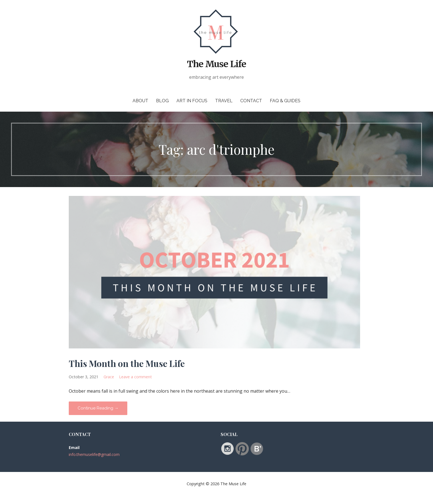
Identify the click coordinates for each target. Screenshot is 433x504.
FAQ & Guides (285, 101)
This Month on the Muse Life (127, 363)
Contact (251, 101)
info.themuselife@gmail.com (94, 454)
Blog (162, 101)
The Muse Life (216, 64)
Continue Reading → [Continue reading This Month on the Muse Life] (98, 408)
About (140, 101)
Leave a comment (135, 377)
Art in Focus (192, 101)
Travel (224, 101)
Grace (109, 377)
